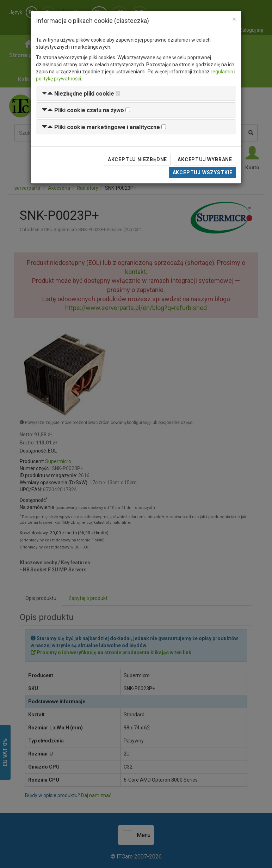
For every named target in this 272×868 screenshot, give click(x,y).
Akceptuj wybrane (205, 159)
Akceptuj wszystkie (203, 172)
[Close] (234, 19)
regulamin (222, 72)
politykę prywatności (58, 79)
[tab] (136, 93)
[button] (78, 94)
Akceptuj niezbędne (137, 159)
